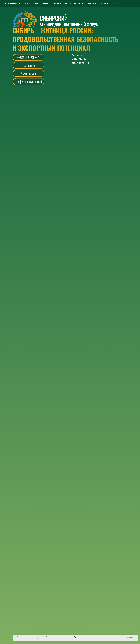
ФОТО (113, 4)
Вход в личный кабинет (12, 4)
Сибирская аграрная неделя (75, 4)
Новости (47, 4)
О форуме (37, 4)
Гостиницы (57, 4)
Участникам (103, 4)
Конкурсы (92, 4)
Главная (27, 4)
